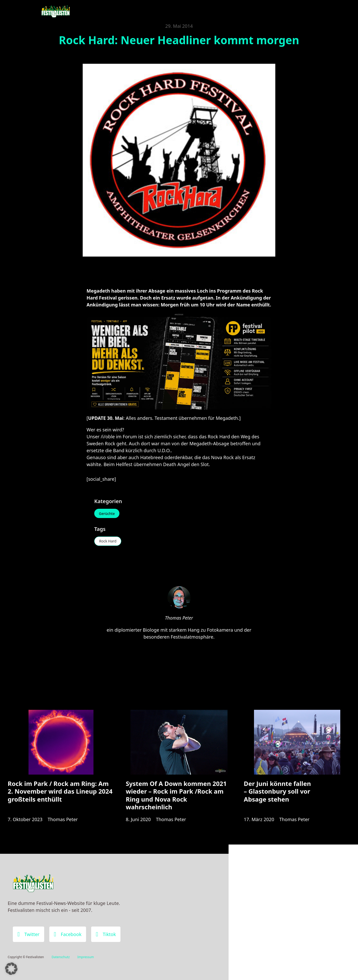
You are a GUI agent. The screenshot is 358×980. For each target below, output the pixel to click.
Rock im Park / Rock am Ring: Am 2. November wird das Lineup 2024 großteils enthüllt (60, 791)
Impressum (86, 957)
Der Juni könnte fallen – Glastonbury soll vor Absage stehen (277, 791)
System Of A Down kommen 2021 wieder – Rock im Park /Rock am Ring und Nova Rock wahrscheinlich (176, 795)
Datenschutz (61, 957)
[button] (11, 969)
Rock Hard (108, 541)
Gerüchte (107, 514)
